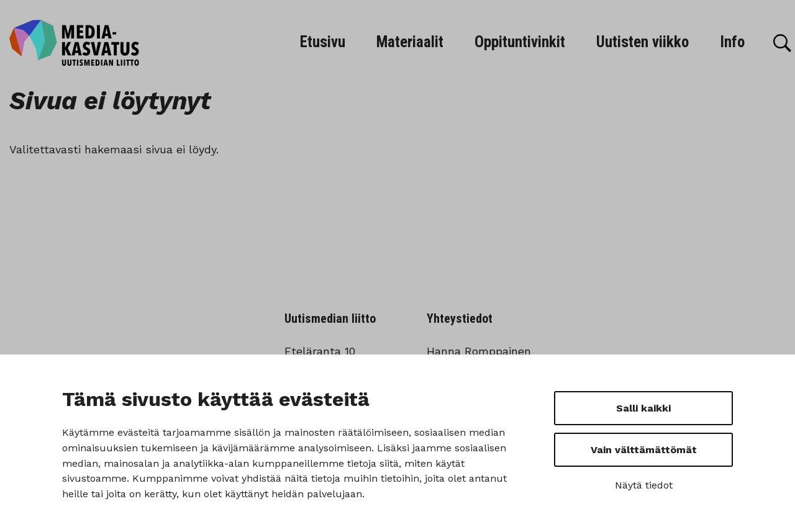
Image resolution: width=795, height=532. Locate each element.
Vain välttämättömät (644, 450)
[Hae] (782, 43)
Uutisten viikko (643, 42)
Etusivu (323, 42)
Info (732, 42)
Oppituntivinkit (520, 42)
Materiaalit (410, 42)
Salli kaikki (643, 408)
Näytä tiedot (644, 485)
